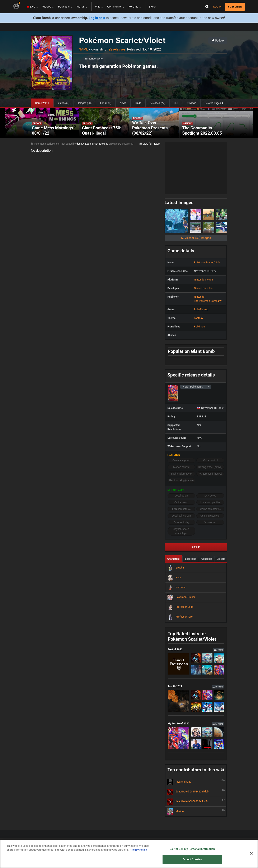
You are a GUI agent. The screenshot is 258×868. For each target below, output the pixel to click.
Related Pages (213, 103)
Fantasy (198, 318)
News (123, 103)
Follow (218, 40)
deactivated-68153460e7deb (93, 144)
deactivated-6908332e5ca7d (196, 802)
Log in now (97, 18)
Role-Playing (201, 309)
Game (84, 49)
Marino (196, 811)
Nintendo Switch (95, 59)
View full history (150, 144)
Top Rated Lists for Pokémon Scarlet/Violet (192, 637)
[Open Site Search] (207, 7)
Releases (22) (158, 103)
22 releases (117, 49)
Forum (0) (106, 103)
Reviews (192, 103)
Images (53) (85, 103)
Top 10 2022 (196, 686)
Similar (196, 547)
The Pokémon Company (208, 301)
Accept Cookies (192, 859)
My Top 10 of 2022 (196, 723)
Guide (138, 103)
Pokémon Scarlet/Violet (122, 40)
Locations (191, 559)
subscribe (235, 7)
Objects (221, 559)
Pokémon (199, 327)
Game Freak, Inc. (203, 288)
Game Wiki (41, 103)
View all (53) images (196, 238)
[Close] (251, 853)
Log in (217, 7)
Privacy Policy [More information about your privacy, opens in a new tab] (138, 850)
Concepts (207, 559)
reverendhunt (196, 782)
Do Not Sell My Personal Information (192, 849)
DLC (176, 103)
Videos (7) (64, 103)
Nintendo (199, 297)
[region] (129, 854)
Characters (173, 559)
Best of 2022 (196, 649)
